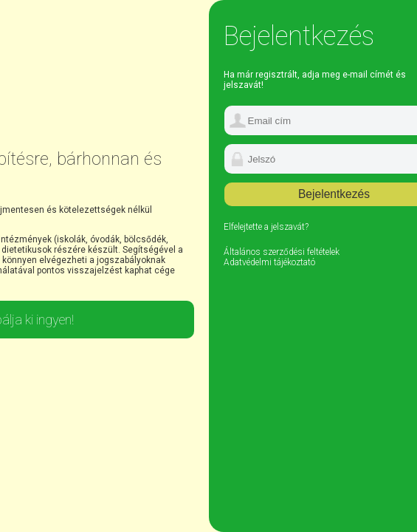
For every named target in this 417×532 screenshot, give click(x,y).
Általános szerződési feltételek (282, 252)
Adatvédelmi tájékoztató (269, 262)
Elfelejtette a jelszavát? (266, 227)
